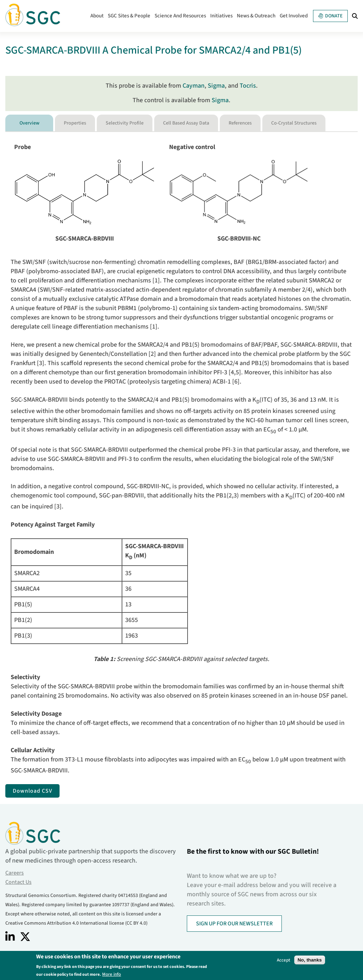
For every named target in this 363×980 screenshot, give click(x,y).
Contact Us (18, 882)
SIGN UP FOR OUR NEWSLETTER (234, 924)
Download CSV (32, 791)
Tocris (248, 86)
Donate (330, 16)
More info (111, 975)
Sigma (216, 86)
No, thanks (309, 961)
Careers (15, 873)
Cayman (194, 86)
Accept (284, 961)
